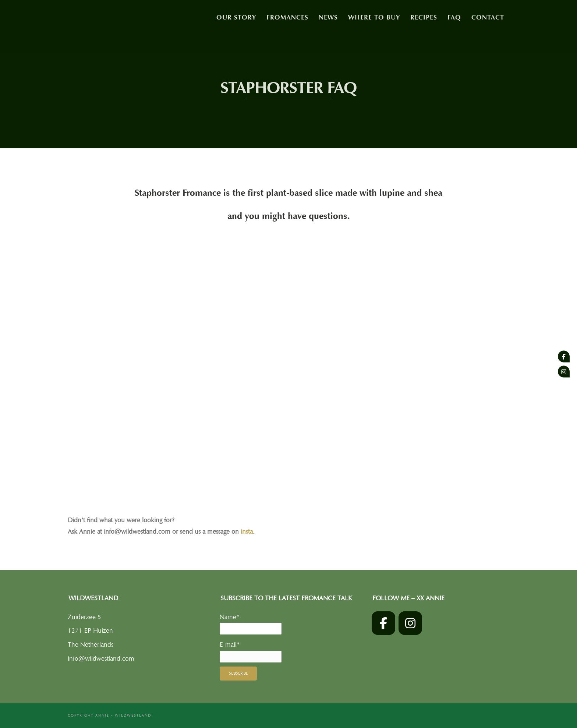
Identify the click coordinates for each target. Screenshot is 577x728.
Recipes (424, 17)
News (328, 17)
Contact (488, 17)
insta (247, 531)
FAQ (454, 17)
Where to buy (374, 17)
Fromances (287, 17)
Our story (236, 17)
